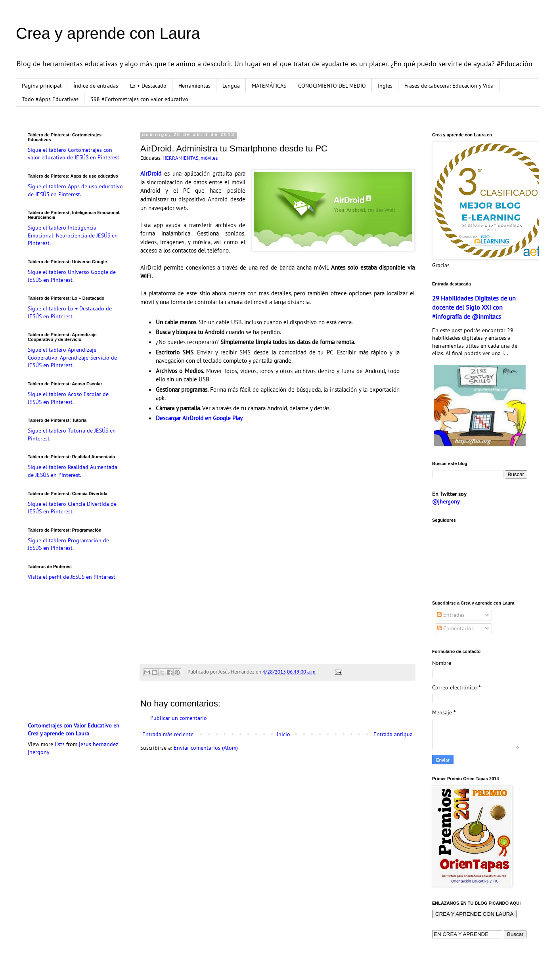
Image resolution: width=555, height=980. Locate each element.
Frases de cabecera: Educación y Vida (449, 86)
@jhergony (446, 501)
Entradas (451, 615)
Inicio (283, 734)
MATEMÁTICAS (269, 86)
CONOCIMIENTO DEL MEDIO (332, 86)
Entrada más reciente (168, 734)
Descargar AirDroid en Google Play (199, 418)
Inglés (385, 86)
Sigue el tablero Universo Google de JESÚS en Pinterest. (72, 276)
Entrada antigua (393, 734)
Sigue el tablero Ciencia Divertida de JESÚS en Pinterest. (72, 508)
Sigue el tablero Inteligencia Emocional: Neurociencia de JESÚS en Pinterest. (73, 235)
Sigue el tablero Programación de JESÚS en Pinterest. (68, 544)
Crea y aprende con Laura (108, 33)
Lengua (231, 86)
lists (60, 744)
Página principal (42, 86)
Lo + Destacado (148, 86)
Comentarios (455, 628)
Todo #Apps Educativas (50, 99)
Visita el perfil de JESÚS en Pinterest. (72, 577)
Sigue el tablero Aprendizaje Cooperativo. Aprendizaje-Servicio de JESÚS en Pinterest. (72, 357)
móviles (209, 158)
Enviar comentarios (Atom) (206, 748)
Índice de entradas (96, 86)
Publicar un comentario (179, 718)
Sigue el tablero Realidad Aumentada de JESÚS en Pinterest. (73, 471)
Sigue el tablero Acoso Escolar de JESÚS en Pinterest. (68, 398)
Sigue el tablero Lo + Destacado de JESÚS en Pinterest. (70, 312)
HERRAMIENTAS (181, 158)
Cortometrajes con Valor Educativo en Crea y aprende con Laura (74, 729)
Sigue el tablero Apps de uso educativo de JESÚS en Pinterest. (75, 190)
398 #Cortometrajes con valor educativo (139, 99)
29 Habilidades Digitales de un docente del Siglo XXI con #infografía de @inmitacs (474, 307)
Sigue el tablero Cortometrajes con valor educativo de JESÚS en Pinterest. (74, 154)
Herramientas (194, 86)
